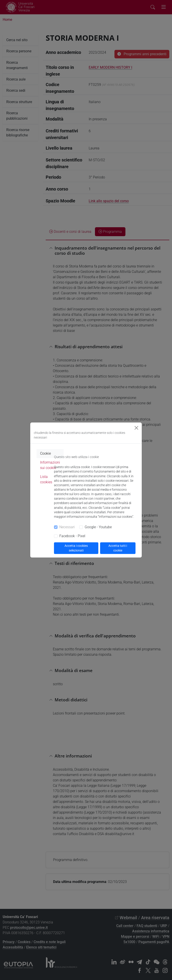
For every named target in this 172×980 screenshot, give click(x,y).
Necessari (67, 527)
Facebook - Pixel (72, 536)
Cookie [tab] (45, 453)
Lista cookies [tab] (46, 479)
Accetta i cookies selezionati (76, 548)
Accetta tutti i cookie (118, 548)
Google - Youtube (98, 527)
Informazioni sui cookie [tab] (50, 465)
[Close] (136, 428)
